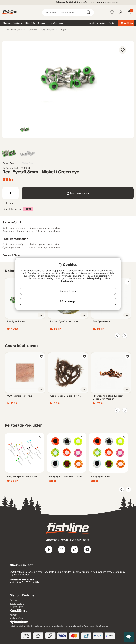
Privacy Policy (94, 278)
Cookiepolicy (68, 281)
